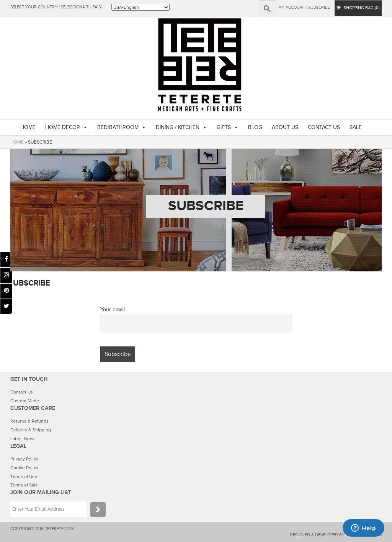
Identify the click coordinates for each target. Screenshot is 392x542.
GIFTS (224, 127)
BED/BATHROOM (118, 127)
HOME (28, 127)
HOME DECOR (63, 127)
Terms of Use (24, 477)
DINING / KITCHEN (178, 127)
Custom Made (25, 401)
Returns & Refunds (29, 421)
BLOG (255, 127)
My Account (292, 7)
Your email (113, 309)
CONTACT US (324, 127)
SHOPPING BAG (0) (358, 8)
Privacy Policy (24, 459)
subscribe (319, 7)
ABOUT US (285, 127)
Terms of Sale (24, 485)
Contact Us (22, 392)
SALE (356, 127)
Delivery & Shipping (31, 430)
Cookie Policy (24, 468)
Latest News (23, 439)
